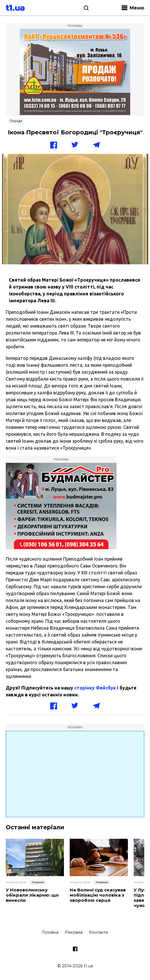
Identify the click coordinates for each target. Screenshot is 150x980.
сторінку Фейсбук (95, 688)
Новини (38, 882)
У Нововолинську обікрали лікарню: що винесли (32, 895)
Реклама (74, 932)
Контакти (99, 932)
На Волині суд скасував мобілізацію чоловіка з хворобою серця (98, 895)
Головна (50, 932)
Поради (16, 121)
